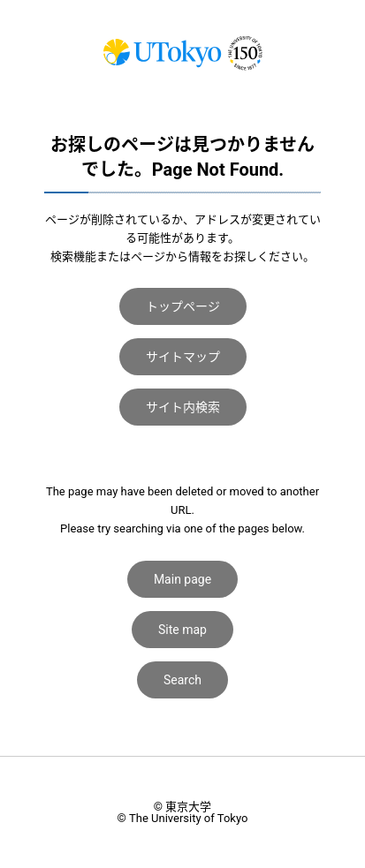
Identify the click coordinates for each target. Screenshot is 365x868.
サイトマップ (183, 357)
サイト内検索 (183, 407)
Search (182, 680)
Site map (182, 630)
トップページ (183, 306)
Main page (182, 579)
